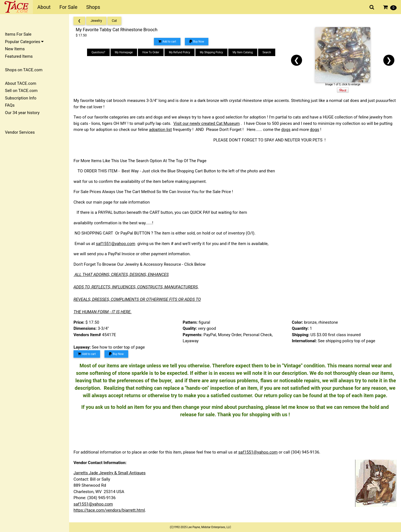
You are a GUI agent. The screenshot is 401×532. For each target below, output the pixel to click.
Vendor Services (20, 132)
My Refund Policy (179, 52)
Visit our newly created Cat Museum (207, 123)
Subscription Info (21, 98)
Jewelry (96, 21)
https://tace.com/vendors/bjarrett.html (109, 510)
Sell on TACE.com (21, 91)
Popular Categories (24, 42)
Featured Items (19, 56)
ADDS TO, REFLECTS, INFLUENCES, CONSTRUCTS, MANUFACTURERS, (136, 287)
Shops (93, 7)
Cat (114, 21)
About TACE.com (21, 83)
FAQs (10, 105)
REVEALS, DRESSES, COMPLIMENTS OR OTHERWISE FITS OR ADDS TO (137, 299)
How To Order (151, 52)
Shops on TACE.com (24, 70)
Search (267, 52)
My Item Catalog (243, 52)
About (44, 7)
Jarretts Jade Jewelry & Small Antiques (110, 473)
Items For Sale (18, 34)
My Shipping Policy (211, 52)
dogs (286, 130)
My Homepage (124, 52)
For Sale (68, 7)
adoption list (160, 130)
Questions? (98, 52)
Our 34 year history (22, 113)
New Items (15, 49)
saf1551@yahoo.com (116, 244)
